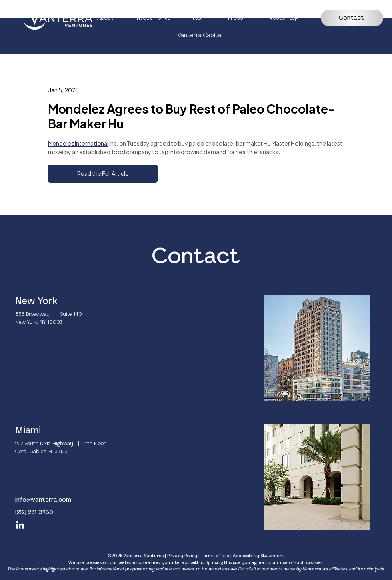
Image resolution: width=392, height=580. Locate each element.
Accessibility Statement (259, 556)
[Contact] (352, 18)
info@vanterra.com (43, 500)
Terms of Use (215, 556)
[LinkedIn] (20, 526)
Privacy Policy (182, 556)
